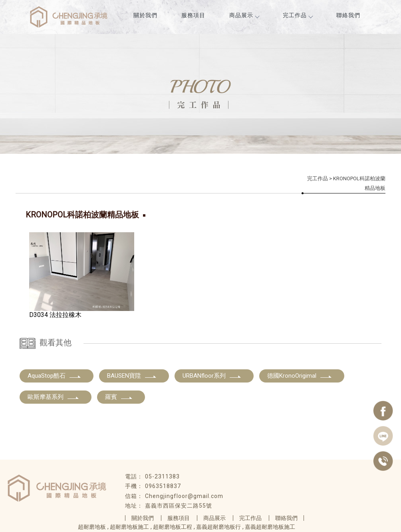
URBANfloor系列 (212, 376)
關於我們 (145, 15)
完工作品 (298, 15)
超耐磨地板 (92, 527)
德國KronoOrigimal (300, 376)
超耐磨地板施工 (129, 527)
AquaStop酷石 (55, 376)
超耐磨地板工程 (173, 527)
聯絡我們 (348, 15)
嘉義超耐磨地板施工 (270, 527)
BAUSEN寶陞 (132, 376)
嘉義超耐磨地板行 (218, 527)
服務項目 (193, 15)
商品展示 (244, 15)
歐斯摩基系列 (54, 397)
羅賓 (119, 397)
